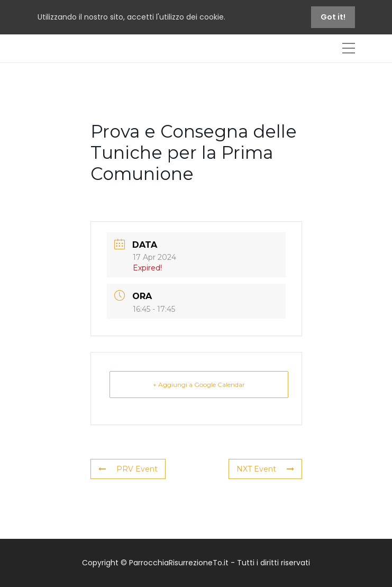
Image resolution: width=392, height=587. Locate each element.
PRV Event (128, 469)
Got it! (333, 17)
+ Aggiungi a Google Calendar (199, 385)
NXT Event (265, 469)
